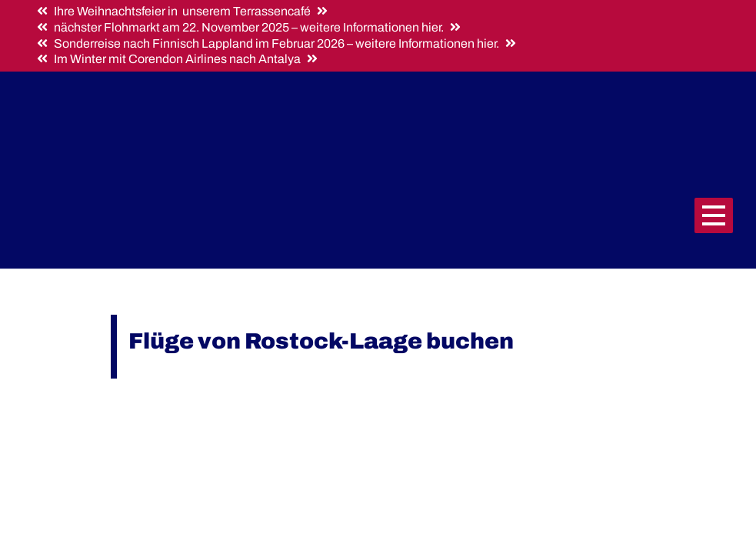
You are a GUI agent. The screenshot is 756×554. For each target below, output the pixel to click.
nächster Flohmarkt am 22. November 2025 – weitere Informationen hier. (249, 27)
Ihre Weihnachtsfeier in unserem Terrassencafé (182, 11)
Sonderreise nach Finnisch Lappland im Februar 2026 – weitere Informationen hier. (276, 43)
